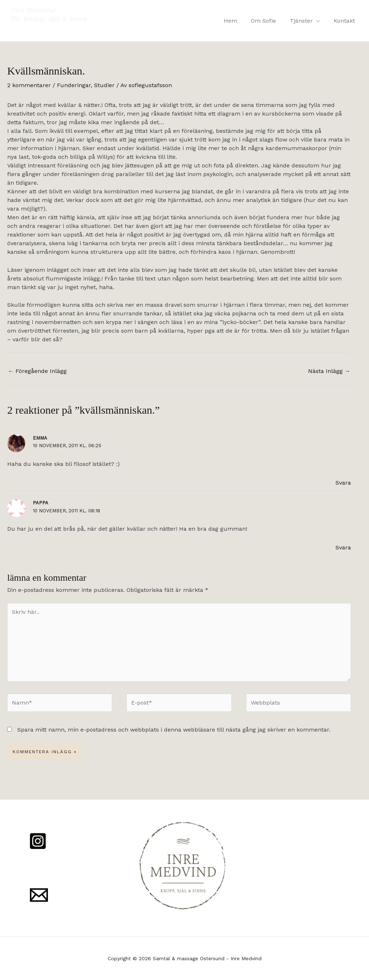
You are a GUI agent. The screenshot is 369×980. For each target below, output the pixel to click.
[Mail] (39, 895)
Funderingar (74, 85)
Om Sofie (269, 21)
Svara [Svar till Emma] (343, 483)
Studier (104, 85)
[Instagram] (38, 841)
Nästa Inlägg (329, 371)
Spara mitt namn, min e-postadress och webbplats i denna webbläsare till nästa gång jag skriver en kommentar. (174, 730)
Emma (40, 438)
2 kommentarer (29, 85)
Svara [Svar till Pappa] (343, 547)
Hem (238, 21)
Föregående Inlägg (37, 371)
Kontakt (345, 21)
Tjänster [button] (304, 21)
